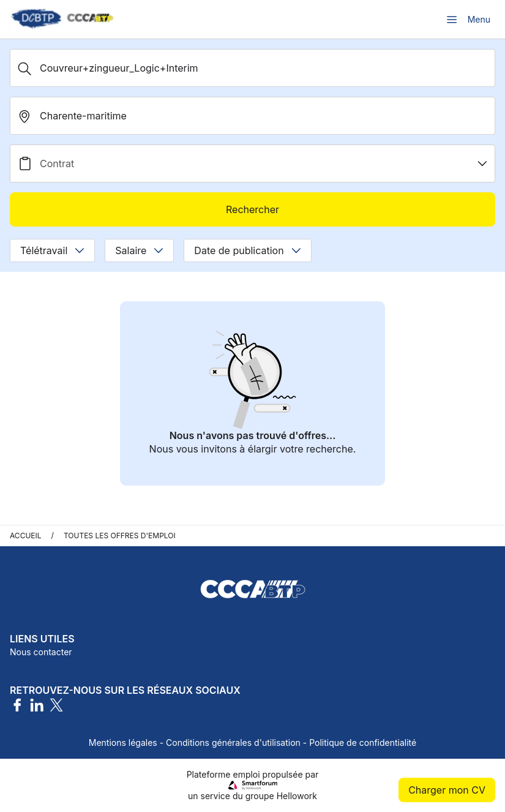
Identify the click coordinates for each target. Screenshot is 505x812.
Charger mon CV (447, 790)
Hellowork (297, 796)
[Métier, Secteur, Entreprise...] (252, 68)
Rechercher (252, 209)
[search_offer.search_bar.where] (252, 116)
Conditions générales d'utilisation (233, 742)
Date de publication (247, 250)
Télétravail (52, 250)
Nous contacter (41, 652)
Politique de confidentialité (363, 742)
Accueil (26, 536)
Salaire (139, 250)
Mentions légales (123, 742)
